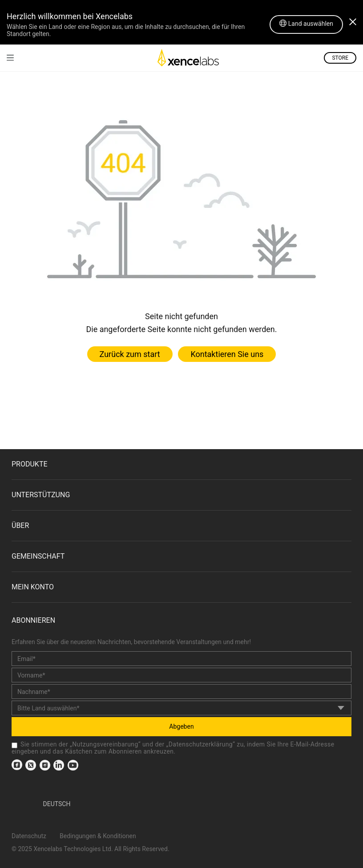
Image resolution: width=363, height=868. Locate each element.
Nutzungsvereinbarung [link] (105, 744)
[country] (181, 708)
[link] (10, 58)
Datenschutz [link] (29, 836)
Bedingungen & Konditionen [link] (98, 836)
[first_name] (181, 675)
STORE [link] (340, 58)
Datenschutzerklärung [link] (201, 744)
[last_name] (181, 692)
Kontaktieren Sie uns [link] (227, 354)
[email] (181, 659)
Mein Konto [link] (33, 587)
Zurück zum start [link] (130, 354)
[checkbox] (14, 745)
